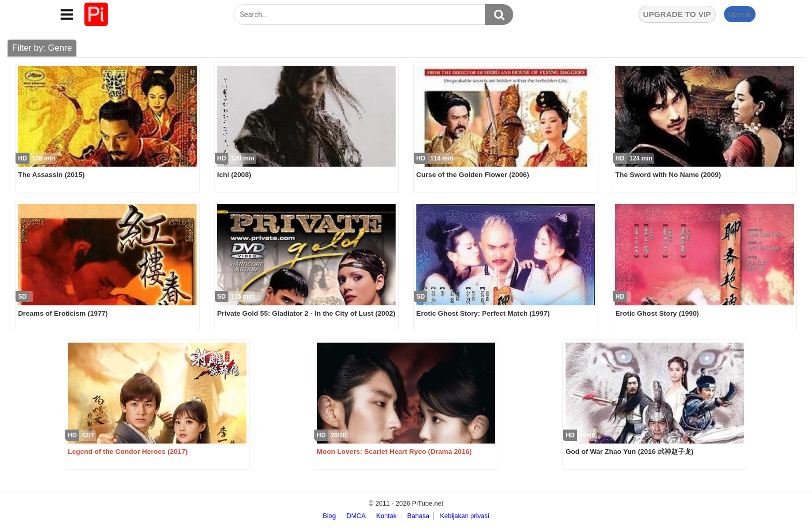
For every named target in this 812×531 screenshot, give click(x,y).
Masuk (740, 14)
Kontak (387, 516)
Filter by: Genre (42, 48)
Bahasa (418, 516)
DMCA (356, 516)
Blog (329, 516)
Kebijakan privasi (465, 516)
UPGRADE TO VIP (677, 14)
